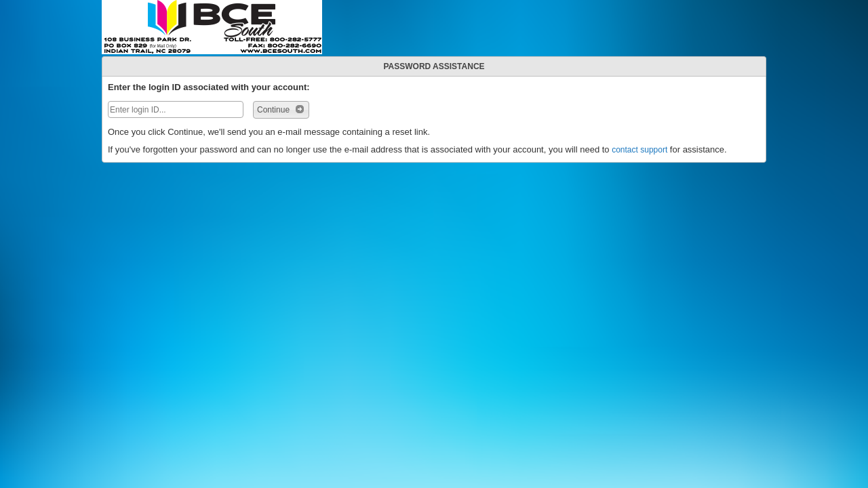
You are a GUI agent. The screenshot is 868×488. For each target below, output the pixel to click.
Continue (281, 109)
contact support (639, 150)
